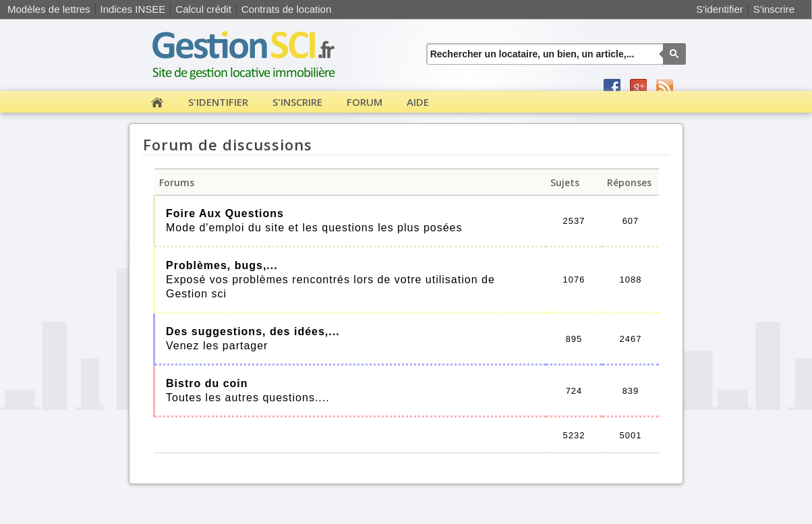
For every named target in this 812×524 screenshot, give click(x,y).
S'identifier (720, 9)
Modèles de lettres (49, 9)
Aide (418, 102)
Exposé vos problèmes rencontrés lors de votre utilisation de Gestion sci (330, 280)
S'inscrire (774, 9)
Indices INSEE (133, 9)
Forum (365, 102)
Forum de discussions (228, 144)
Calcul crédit (203, 9)
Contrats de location (286, 9)
